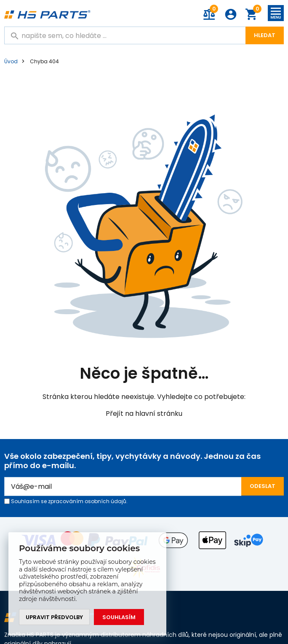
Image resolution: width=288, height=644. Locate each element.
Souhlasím (119, 617)
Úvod (11, 61)
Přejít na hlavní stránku (144, 414)
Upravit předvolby (54, 617)
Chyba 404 (44, 61)
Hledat (265, 35)
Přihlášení (231, 14)
